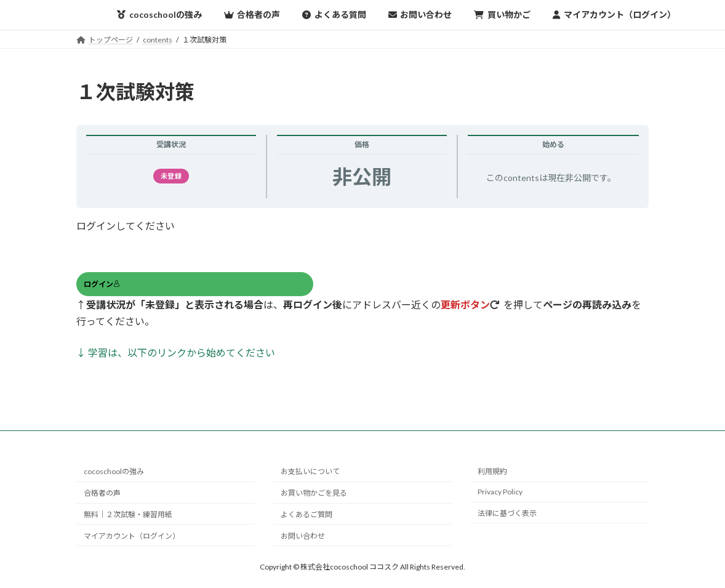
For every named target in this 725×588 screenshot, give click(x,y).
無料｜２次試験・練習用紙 (128, 514)
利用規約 (492, 471)
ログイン (102, 284)
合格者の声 (102, 493)
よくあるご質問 (306, 514)
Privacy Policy (500, 492)
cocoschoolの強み (114, 471)
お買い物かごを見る (314, 493)
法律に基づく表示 (507, 513)
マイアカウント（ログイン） (132, 535)
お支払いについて (310, 471)
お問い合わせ (303, 535)
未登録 (171, 176)
